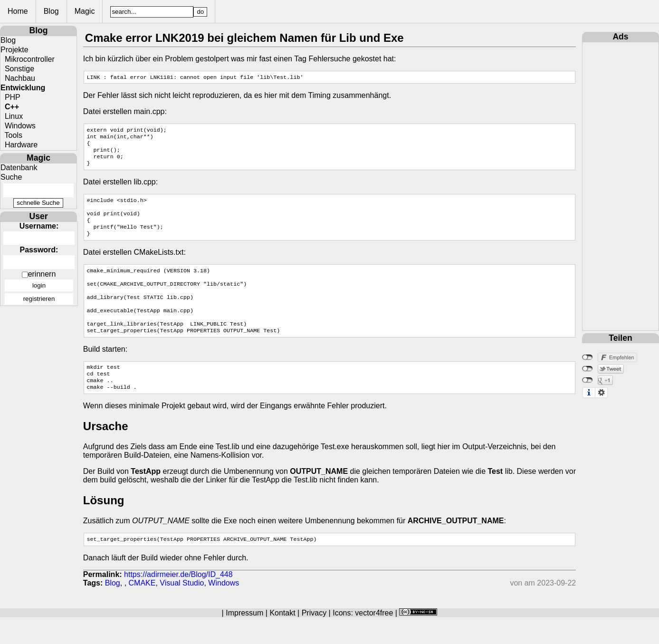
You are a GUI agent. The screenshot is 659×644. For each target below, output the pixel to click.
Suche (11, 177)
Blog (82, 11)
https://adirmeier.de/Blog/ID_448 (178, 601)
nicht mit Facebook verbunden (587, 357)
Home (49, 11)
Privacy (314, 639)
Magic (116, 11)
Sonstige (17, 69)
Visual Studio (182, 610)
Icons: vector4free (363, 639)
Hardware (19, 145)
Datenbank (19, 168)
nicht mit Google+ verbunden (587, 380)
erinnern (42, 274)
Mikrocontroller (28, 59)
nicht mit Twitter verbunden (587, 369)
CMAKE (142, 610)
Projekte (14, 50)
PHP (10, 97)
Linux (12, 116)
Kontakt (282, 639)
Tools (11, 135)
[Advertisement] (621, 185)
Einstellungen (602, 393)
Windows (18, 126)
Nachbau (18, 78)
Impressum (244, 639)
